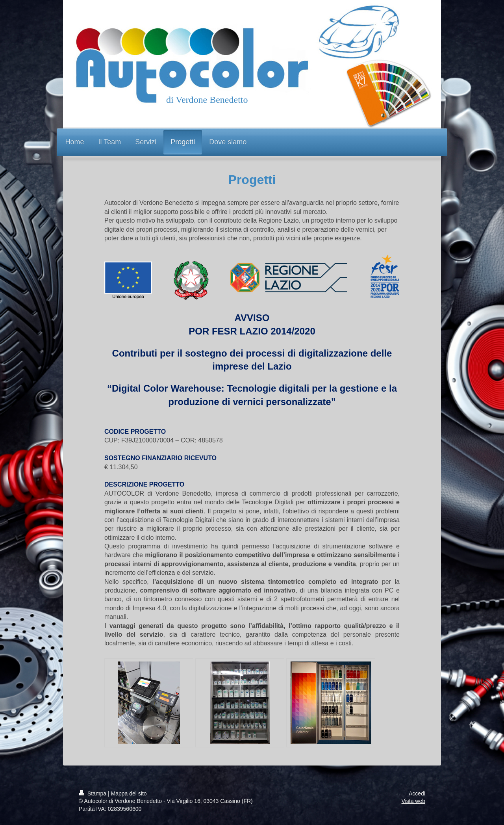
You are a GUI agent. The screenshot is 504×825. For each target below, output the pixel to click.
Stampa (93, 793)
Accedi (417, 793)
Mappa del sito (129, 793)
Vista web (413, 801)
